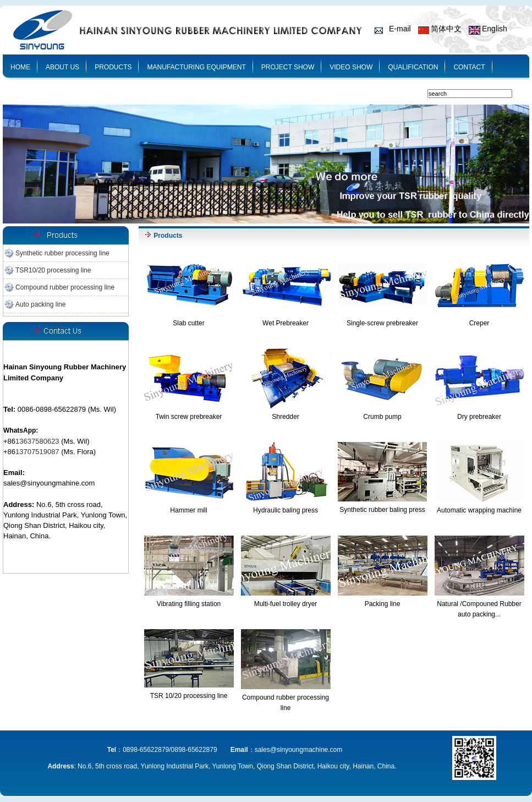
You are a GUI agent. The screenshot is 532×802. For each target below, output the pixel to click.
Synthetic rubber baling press (382, 510)
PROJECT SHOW (288, 67)
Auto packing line (40, 304)
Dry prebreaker (479, 417)
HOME (20, 67)
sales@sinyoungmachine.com (299, 750)
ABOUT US (62, 67)
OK (519, 94)
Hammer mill (188, 510)
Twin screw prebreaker (189, 417)
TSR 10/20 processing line (189, 696)
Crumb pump (382, 417)
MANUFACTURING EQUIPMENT (196, 67)
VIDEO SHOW (351, 67)
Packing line (383, 604)
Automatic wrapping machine (479, 510)
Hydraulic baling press (286, 510)
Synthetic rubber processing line (62, 253)
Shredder (285, 417)
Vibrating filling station (189, 604)
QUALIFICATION (413, 67)
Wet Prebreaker (286, 323)
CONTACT (469, 67)
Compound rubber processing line (65, 287)
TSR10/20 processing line (53, 270)
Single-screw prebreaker (382, 323)
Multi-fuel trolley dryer (286, 604)
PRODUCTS (113, 67)
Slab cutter (188, 323)
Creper (479, 323)
